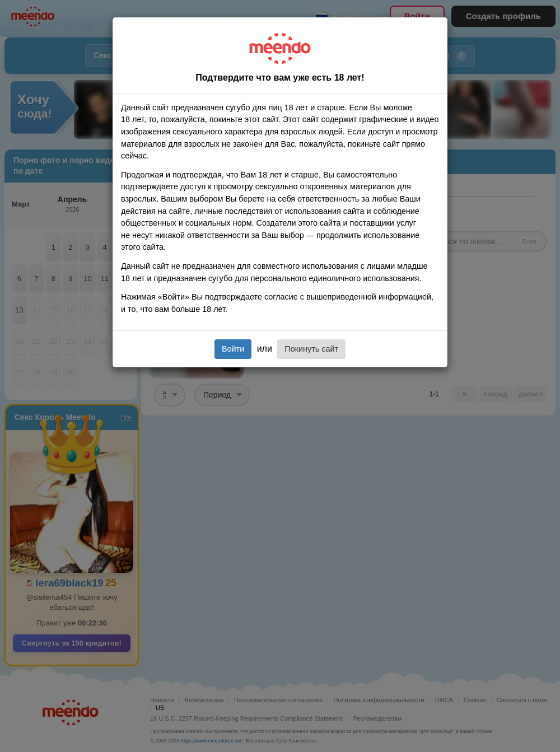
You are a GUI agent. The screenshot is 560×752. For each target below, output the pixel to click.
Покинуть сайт (311, 349)
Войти (233, 349)
